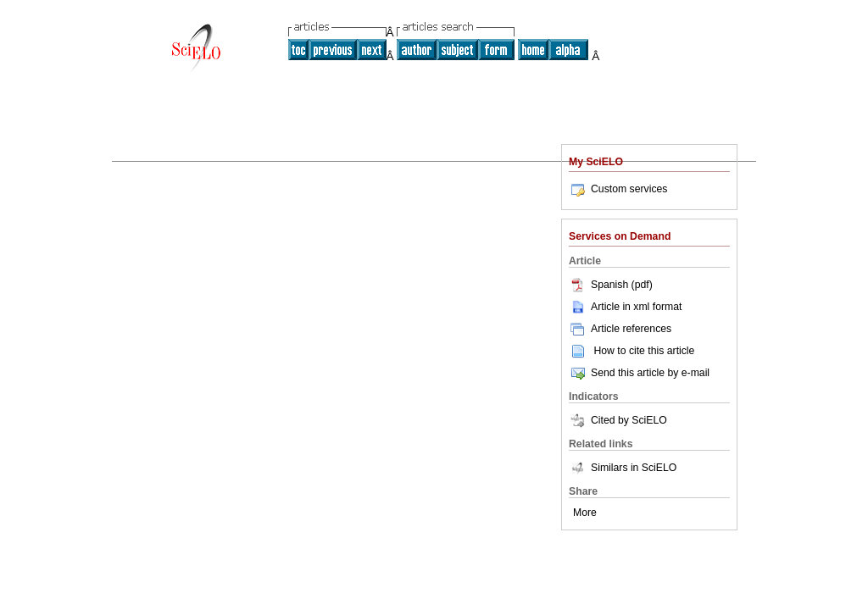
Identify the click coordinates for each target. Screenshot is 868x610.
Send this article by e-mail (639, 373)
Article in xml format (625, 307)
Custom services (618, 189)
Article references (620, 329)
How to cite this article (644, 351)
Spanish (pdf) (611, 285)
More (585, 513)
